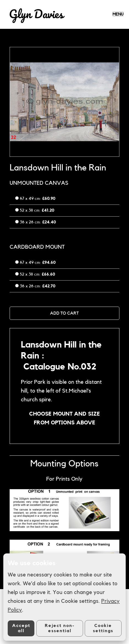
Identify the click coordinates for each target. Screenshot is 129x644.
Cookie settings (103, 628)
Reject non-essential (60, 628)
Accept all (21, 628)
